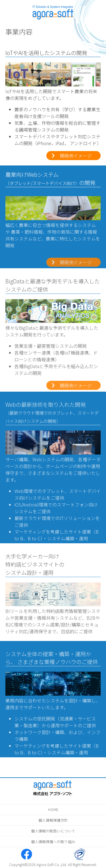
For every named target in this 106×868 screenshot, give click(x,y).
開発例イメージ (76, 156)
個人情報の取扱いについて (53, 831)
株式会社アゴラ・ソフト (53, 11)
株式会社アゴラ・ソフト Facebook (27, 854)
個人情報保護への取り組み (53, 842)
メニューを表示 (8, 8)
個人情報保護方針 (53, 820)
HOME (53, 809)
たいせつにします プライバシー (79, 854)
